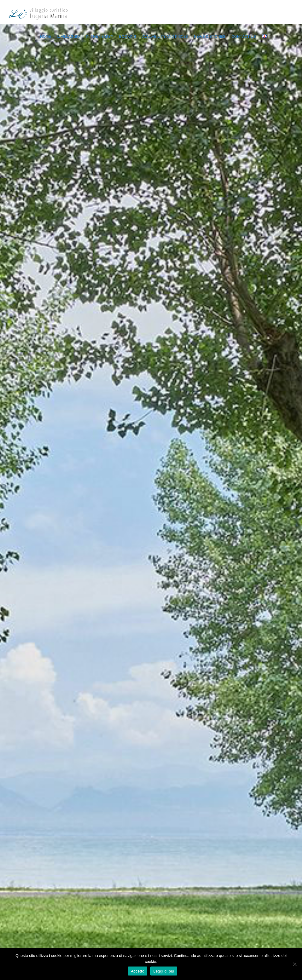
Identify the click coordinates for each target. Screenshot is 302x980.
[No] (295, 964)
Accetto (138, 971)
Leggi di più (164, 971)
